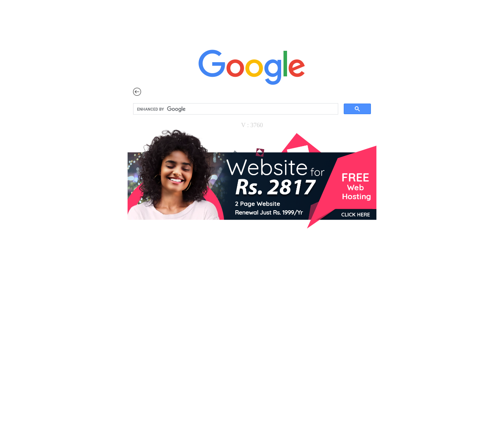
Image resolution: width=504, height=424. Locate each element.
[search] (235, 109)
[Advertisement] (252, 354)
